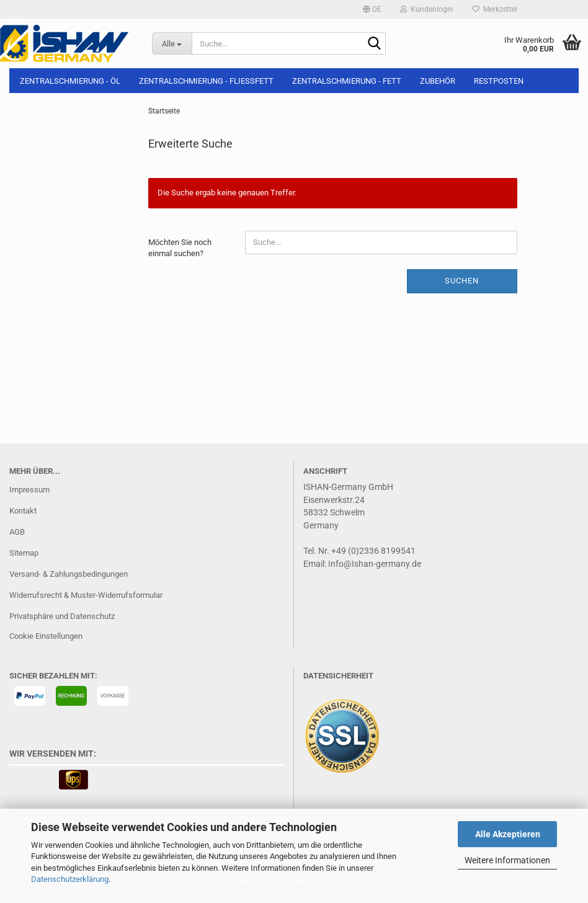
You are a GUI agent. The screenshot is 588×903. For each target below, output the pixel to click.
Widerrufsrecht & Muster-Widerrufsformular (86, 595)
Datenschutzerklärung (70, 879)
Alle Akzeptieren (508, 834)
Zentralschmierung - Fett (347, 81)
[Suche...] (172, 43)
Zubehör (438, 81)
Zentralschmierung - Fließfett (206, 81)
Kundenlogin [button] (427, 9)
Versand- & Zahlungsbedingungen (69, 574)
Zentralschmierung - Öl (70, 81)
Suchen (462, 281)
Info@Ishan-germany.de (375, 564)
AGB (17, 532)
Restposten (499, 81)
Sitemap (24, 553)
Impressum (29, 490)
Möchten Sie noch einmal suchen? (180, 248)
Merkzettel (495, 9)
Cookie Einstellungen (46, 636)
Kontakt (23, 511)
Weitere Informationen (507, 860)
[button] (372, 9)
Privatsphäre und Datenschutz (62, 616)
